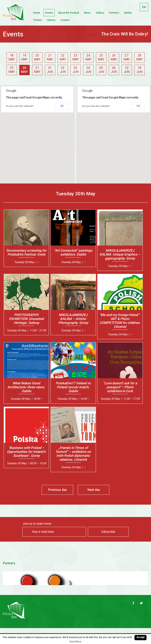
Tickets (37, 20)
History (51, 20)
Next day (94, 490)
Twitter (141, 603)
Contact (65, 20)
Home (37, 13)
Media (128, 13)
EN (144, 7)
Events (49, 13)
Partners (114, 13)
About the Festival (68, 13)
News (87, 13)
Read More (75, 642)
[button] (38, 146)
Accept (140, 637)
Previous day (58, 490)
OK (62, 106)
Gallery (100, 13)
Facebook (133, 603)
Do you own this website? (20, 106)
